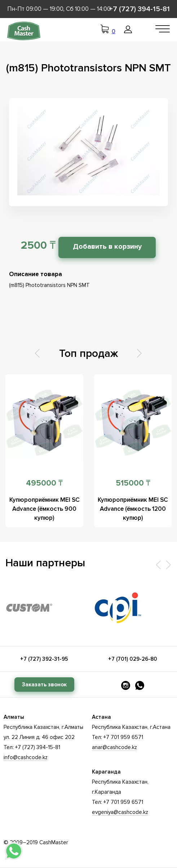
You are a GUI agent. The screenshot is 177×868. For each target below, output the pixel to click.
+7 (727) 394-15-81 (139, 9)
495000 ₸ (44, 483)
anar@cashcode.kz (114, 747)
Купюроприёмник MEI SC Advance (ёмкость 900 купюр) (45, 509)
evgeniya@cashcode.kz (120, 812)
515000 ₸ (133, 483)
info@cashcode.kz (26, 757)
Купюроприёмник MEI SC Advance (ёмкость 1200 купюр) (133, 509)
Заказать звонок (44, 685)
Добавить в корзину (107, 247)
